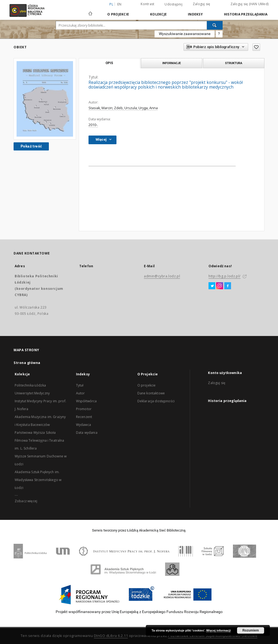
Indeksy (195, 14)
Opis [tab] (109, 63)
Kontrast (147, 4)
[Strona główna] (90, 11)
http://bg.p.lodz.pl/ (225, 276)
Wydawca (83, 425)
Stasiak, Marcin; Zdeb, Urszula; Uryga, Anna (123, 108)
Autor (80, 393)
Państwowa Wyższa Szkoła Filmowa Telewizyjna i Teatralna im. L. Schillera (40, 440)
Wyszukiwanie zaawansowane (185, 34)
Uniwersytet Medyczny (32, 393)
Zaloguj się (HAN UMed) (250, 4)
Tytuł (80, 385)
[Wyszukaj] (215, 25)
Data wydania (87, 433)
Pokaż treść (31, 146)
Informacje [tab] (172, 63)
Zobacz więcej (26, 501)
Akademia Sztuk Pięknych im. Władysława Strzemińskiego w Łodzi (38, 480)
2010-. (93, 125)
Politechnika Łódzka (30, 385)
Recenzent (84, 417)
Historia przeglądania (246, 14)
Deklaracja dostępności (156, 401)
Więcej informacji (219, 630)
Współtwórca (86, 401)
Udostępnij (173, 4)
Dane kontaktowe (151, 393)
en (119, 4)
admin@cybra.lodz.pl (162, 276)
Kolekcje (158, 14)
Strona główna (27, 363)
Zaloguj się (202, 4)
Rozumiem (251, 630)
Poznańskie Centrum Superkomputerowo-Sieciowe (213, 636)
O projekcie (147, 385)
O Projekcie (118, 14)
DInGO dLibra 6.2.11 (111, 636)
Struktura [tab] (234, 63)
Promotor (84, 409)
